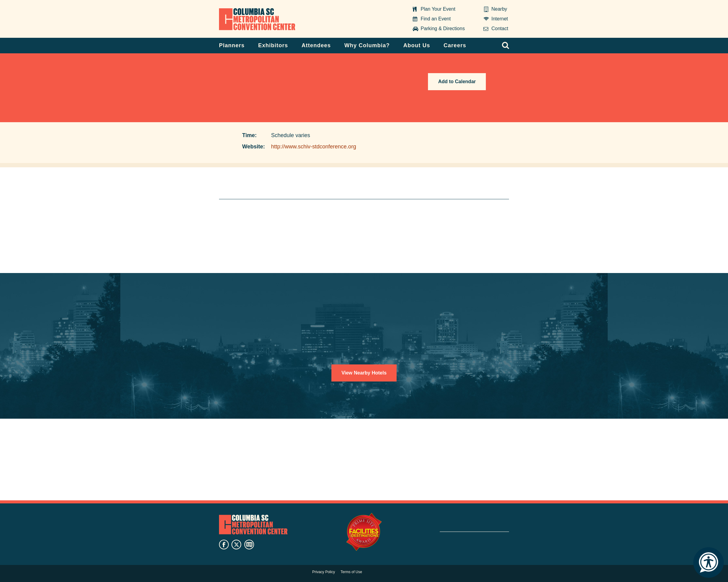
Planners (232, 45)
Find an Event (436, 19)
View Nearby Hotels (364, 373)
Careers (455, 45)
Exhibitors (273, 45)
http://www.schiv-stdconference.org (314, 147)
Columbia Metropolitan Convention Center (257, 19)
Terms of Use (351, 572)
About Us (417, 45)
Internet (500, 19)
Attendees (316, 45)
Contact (500, 28)
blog (249, 545)
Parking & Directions (443, 28)
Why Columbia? (367, 45)
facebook (224, 545)
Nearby (499, 9)
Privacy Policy (324, 572)
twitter (236, 545)
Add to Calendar (457, 82)
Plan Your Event (438, 9)
